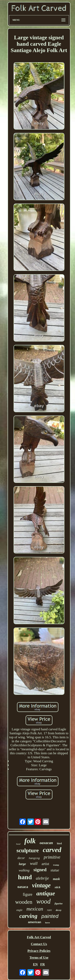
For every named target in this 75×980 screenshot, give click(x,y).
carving (28, 916)
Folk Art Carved (39, 937)
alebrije (42, 878)
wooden (24, 902)
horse (47, 923)
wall (34, 863)
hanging (34, 858)
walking (24, 870)
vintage (41, 885)
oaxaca (23, 887)
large (22, 864)
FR (42, 964)
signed (40, 870)
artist (45, 864)
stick (57, 887)
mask (56, 879)
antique (46, 893)
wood (43, 901)
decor (21, 858)
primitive (52, 857)
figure (28, 894)
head (18, 844)
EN (35, 964)
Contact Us (39, 944)
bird (59, 843)
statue (55, 870)
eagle (19, 910)
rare (50, 910)
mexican (35, 909)
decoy (59, 910)
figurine (59, 904)
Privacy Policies (39, 951)
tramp (56, 865)
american (35, 922)
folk (30, 841)
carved (52, 850)
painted (50, 916)
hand (25, 877)
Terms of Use (39, 958)
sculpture (28, 850)
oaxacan (46, 843)
